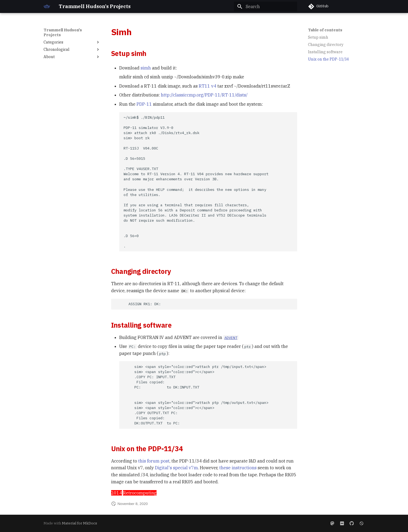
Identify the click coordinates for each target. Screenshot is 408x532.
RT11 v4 (208, 86)
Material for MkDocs (79, 523)
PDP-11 (144, 104)
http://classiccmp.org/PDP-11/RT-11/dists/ (204, 95)
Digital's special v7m (176, 468)
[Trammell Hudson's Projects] (47, 6)
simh (146, 68)
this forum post (154, 461)
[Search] (266, 6)
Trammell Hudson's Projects (63, 32)
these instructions (238, 468)
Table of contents (325, 30)
